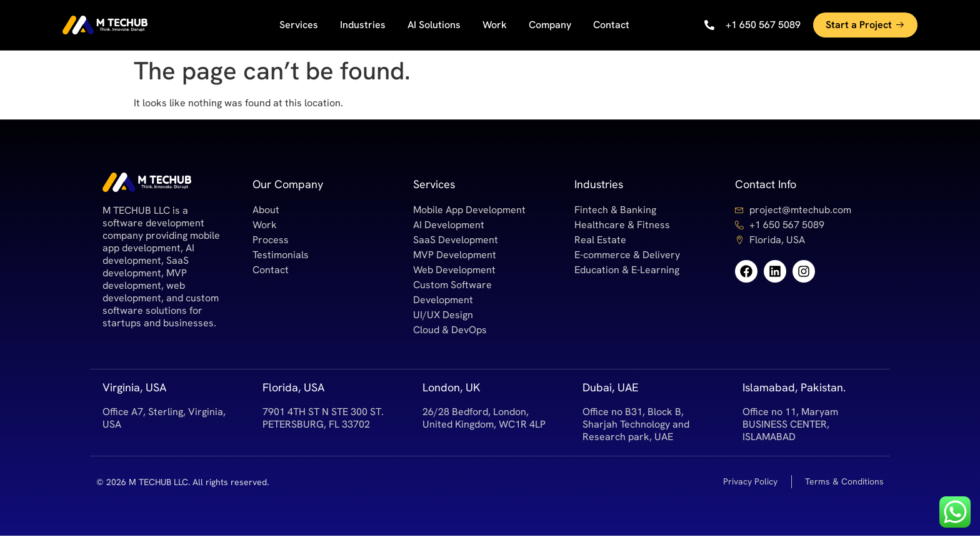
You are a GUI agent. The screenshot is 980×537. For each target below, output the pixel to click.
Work (495, 25)
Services (299, 25)
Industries (363, 25)
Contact (611, 25)
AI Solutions (434, 25)
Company (550, 25)
